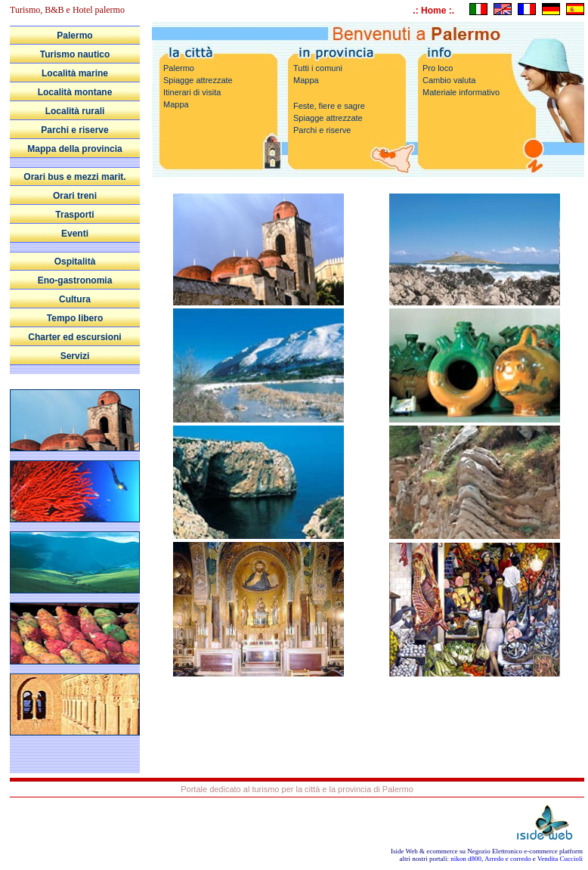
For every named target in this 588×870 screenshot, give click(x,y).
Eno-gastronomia (75, 280)
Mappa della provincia (74, 149)
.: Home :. (433, 11)
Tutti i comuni (318, 68)
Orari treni (75, 196)
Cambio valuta (449, 80)
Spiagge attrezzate (198, 80)
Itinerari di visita (192, 92)
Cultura (75, 299)
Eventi (75, 234)
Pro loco (438, 68)
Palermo (74, 36)
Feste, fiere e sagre (329, 106)
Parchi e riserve (74, 130)
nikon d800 (466, 859)
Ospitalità (75, 262)
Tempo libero (75, 318)
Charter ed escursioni (74, 337)
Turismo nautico (75, 54)
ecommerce (442, 851)
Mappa (176, 104)
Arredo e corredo (508, 859)
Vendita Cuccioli (560, 859)
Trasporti (74, 215)
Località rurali (75, 111)
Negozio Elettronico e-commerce (512, 851)
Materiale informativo (461, 92)
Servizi (75, 356)
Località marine (75, 73)
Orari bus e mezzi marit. (74, 177)
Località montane (75, 92)
